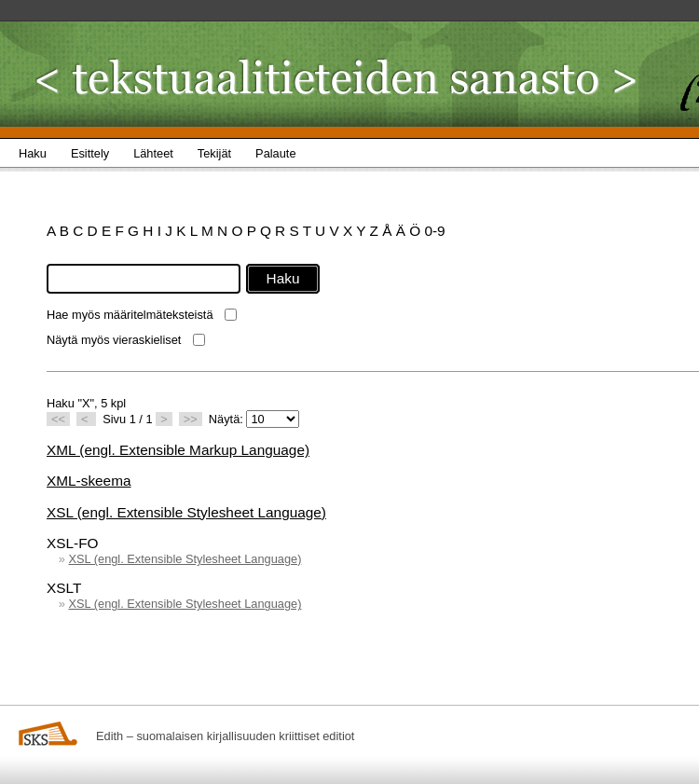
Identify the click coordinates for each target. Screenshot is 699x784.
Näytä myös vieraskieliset (114, 340)
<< (58, 419)
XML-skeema (89, 481)
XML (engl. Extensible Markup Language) (178, 450)
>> (191, 419)
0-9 (434, 231)
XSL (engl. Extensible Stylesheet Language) (186, 512)
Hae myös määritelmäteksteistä (130, 315)
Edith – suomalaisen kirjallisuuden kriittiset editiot (225, 736)
